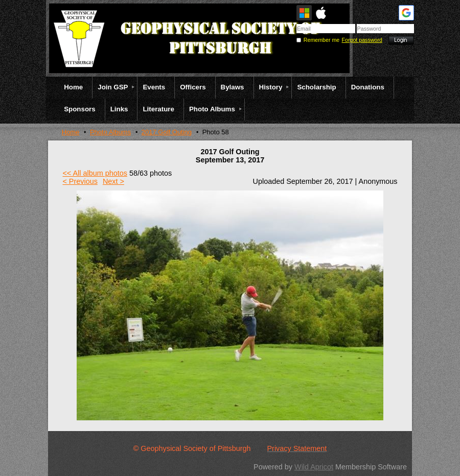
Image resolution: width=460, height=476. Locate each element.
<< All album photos (95, 173)
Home (71, 132)
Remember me (321, 40)
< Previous (80, 181)
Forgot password (362, 40)
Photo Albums (110, 132)
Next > (113, 181)
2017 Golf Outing (167, 132)
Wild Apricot (314, 467)
